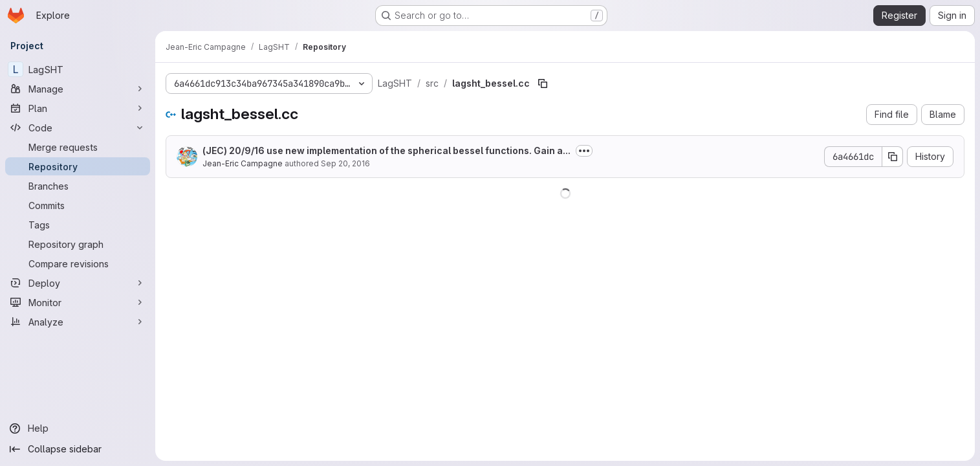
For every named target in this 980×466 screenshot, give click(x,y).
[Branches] (78, 186)
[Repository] (78, 166)
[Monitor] (78, 302)
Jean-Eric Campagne (243, 163)
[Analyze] (78, 322)
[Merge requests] (78, 147)
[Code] (78, 128)
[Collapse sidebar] (78, 449)
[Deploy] (78, 283)
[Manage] (78, 89)
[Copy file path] (543, 83)
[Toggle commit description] (584, 151)
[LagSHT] (78, 69)
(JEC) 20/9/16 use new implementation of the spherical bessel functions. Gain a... (387, 150)
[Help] (78, 428)
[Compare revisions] (78, 263)
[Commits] (78, 205)
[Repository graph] (78, 244)
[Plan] (78, 108)
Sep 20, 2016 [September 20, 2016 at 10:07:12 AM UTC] (345, 163)
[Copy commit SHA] (893, 157)
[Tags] (78, 225)
